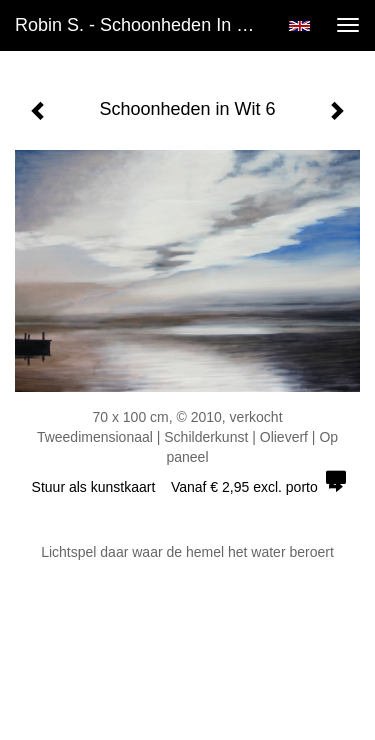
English (299, 26)
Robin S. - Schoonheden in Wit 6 (143, 25)
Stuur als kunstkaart (188, 487)
